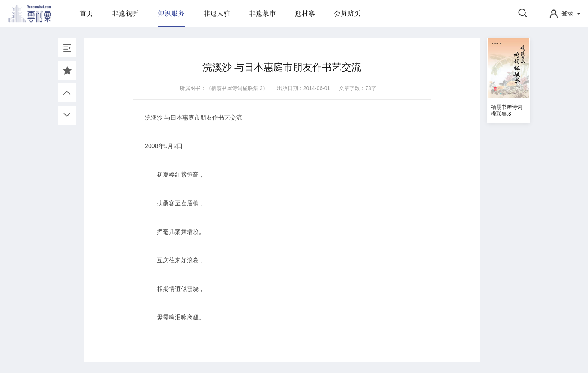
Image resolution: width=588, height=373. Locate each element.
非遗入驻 (217, 14)
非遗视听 (125, 14)
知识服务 (171, 14)
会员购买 (347, 14)
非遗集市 (262, 14)
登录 (567, 13)
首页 (86, 14)
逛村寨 (305, 14)
